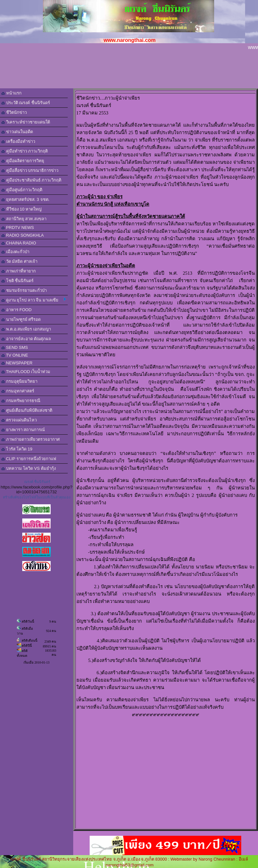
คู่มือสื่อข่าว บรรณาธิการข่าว (30, 170)
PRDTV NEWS (18, 227)
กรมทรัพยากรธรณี (21, 401)
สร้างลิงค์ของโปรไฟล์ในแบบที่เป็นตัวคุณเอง (37, 497)
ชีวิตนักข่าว (14, 112)
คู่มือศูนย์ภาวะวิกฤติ (22, 190)
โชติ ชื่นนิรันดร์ (17, 281)
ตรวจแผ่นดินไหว (19, 420)
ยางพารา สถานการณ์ (23, 430)
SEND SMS (15, 347)
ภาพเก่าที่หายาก (19, 271)
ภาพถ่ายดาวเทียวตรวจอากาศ (30, 439)
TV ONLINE (15, 355)
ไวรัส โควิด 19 (17, 449)
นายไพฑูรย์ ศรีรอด (21, 319)
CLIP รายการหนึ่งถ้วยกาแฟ (29, 459)
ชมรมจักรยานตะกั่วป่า (24, 290)
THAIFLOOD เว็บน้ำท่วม (26, 372)
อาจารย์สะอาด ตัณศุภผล (26, 339)
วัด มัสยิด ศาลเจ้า (19, 261)
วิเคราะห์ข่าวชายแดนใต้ (26, 122)
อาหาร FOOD (16, 310)
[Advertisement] (129, 71)
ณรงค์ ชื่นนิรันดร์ (37, 482)
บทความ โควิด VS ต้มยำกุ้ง (29, 468)
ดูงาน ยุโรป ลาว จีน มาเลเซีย (34, 300)
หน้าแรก (11, 93)
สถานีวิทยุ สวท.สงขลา (24, 219)
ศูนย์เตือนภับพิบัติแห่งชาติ (27, 410)
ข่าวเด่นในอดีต (17, 132)
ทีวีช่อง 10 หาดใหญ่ (21, 209)
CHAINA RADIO (19, 243)
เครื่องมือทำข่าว (18, 141)
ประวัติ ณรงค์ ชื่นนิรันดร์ (26, 103)
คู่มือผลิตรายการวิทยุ (23, 161)
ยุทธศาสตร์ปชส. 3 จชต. (25, 199)
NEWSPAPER (17, 363)
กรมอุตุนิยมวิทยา (19, 381)
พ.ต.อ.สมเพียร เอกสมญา (26, 329)
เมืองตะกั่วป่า (15, 252)
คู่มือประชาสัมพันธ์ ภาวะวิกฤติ (31, 180)
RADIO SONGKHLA (23, 235)
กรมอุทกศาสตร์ (18, 391)
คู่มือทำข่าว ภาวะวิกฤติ (25, 151)
